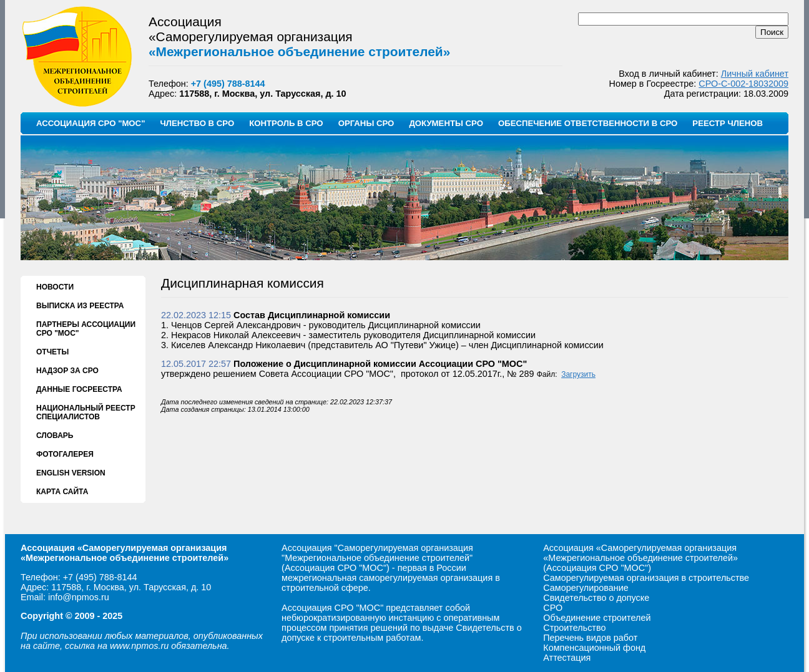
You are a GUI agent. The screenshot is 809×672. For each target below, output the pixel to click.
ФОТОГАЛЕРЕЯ (65, 454)
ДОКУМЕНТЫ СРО (446, 123)
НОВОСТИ (55, 287)
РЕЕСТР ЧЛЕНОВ (728, 123)
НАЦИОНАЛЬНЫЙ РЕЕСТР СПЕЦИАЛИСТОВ (86, 412)
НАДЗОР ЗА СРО (67, 371)
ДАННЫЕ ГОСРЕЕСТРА (79, 389)
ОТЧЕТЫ (52, 352)
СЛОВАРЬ (55, 436)
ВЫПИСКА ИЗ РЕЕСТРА (80, 306)
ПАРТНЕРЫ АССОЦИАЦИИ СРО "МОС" (86, 329)
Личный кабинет (755, 74)
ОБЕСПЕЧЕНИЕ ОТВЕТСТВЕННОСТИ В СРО (588, 123)
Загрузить (578, 374)
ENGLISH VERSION (71, 473)
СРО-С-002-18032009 (743, 84)
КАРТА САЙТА (62, 492)
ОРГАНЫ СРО (366, 123)
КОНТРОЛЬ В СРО (286, 123)
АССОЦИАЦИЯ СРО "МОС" (91, 123)
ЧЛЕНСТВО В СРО (197, 123)
